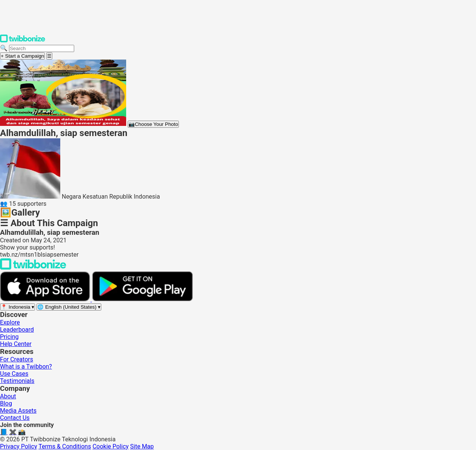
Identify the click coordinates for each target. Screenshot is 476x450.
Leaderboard (17, 330)
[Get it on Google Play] (142, 299)
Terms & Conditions (65, 446)
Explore (10, 322)
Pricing (9, 337)
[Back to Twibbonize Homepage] (33, 268)
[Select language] (69, 307)
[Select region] (18, 307)
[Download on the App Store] (46, 299)
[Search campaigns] (42, 48)
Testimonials (17, 381)
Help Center (16, 344)
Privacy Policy (19, 446)
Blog (6, 403)
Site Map (142, 446)
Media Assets (18, 411)
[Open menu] (49, 56)
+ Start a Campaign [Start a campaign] (22, 56)
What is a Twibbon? (26, 367)
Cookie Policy (111, 446)
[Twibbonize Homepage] (23, 41)
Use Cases (14, 374)
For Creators (17, 359)
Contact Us (15, 418)
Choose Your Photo (153, 124)
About (8, 396)
